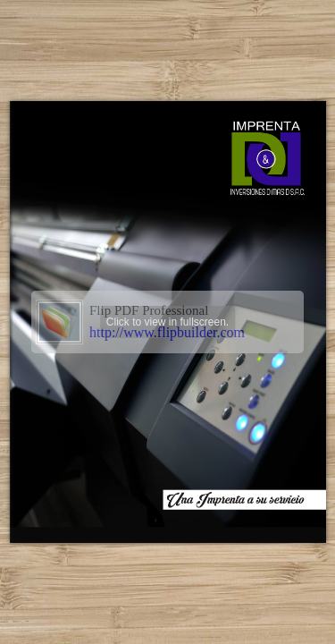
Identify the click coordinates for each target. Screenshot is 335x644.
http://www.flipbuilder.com (167, 332)
